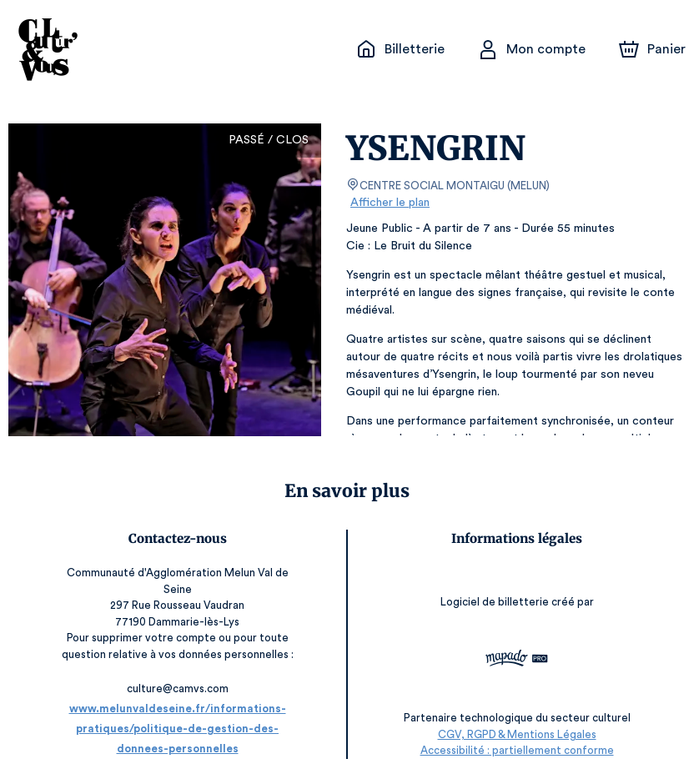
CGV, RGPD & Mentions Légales (517, 734)
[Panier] (652, 49)
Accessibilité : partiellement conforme (517, 750)
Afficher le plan (389, 203)
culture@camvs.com (178, 689)
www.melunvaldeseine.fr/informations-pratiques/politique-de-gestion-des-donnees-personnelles (177, 729)
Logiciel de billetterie (495, 602)
